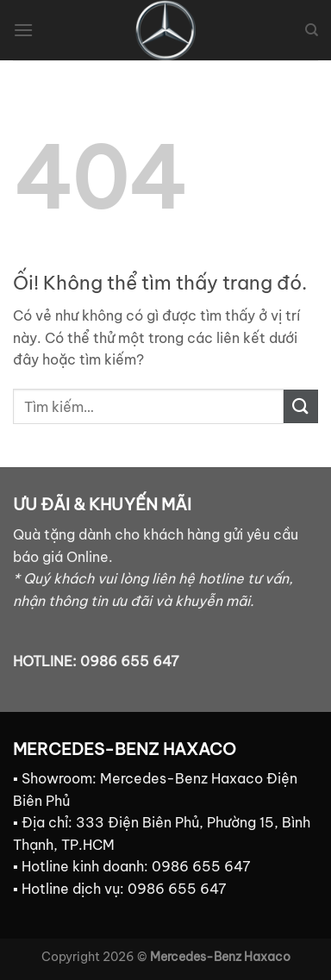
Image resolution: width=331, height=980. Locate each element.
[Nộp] (301, 406)
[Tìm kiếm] (312, 30)
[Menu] (23, 30)
